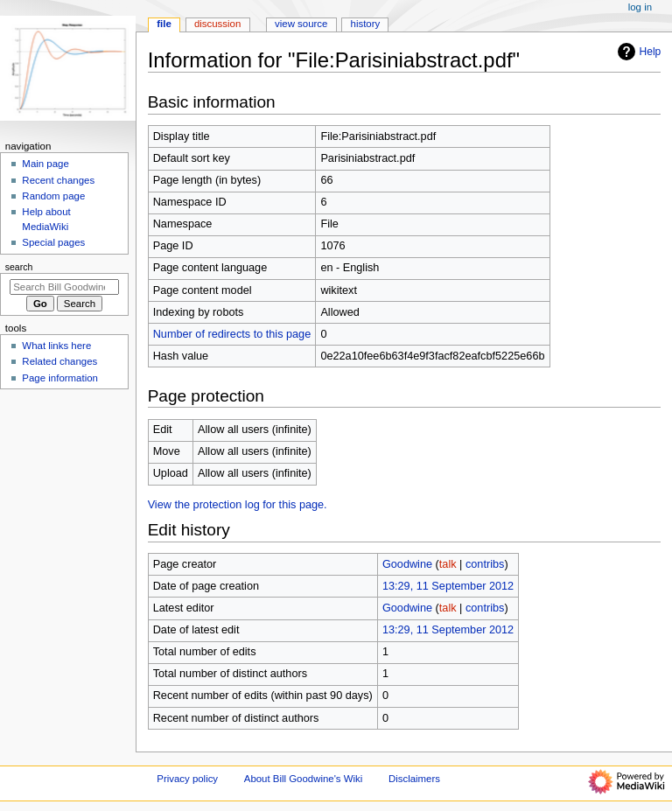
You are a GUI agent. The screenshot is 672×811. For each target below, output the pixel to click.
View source (301, 24)
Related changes (59, 361)
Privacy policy (187, 779)
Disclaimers (414, 779)
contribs (485, 564)
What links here (56, 346)
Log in (640, 7)
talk (448, 564)
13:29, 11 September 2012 (448, 586)
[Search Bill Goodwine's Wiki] (64, 287)
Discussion (217, 24)
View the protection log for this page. (238, 505)
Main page (45, 164)
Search (19, 267)
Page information (60, 378)
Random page (53, 196)
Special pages (53, 242)
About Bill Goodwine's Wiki (304, 779)
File (164, 24)
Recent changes (58, 180)
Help (637, 52)
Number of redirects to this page (232, 334)
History (366, 24)
